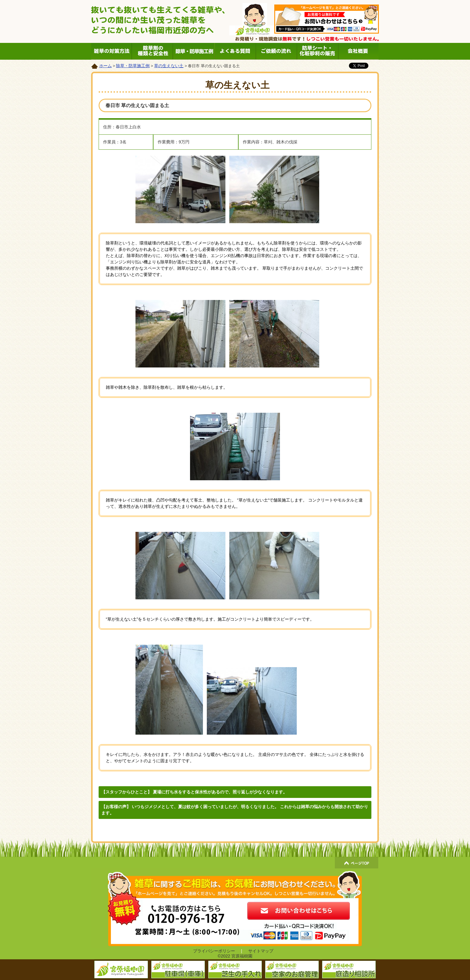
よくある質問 (235, 51)
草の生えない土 (169, 66)
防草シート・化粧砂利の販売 (317, 51)
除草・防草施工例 (194, 51)
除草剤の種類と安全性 (153, 51)
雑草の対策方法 (112, 51)
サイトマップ (261, 951)
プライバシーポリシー (214, 951)
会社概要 (358, 51)
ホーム (106, 66)
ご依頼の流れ (276, 51)
